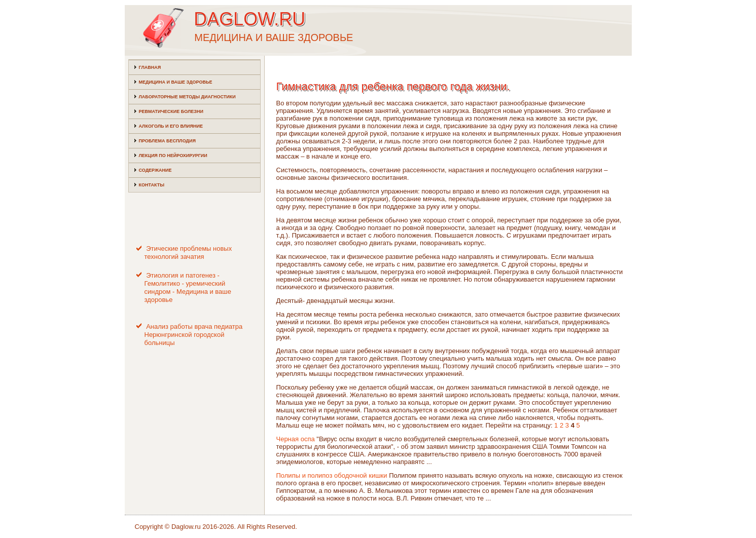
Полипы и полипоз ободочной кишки (332, 475)
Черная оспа (296, 439)
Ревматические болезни (171, 111)
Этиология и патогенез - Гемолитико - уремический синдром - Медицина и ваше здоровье (188, 288)
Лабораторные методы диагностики (187, 97)
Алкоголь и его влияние (171, 126)
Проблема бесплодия (167, 141)
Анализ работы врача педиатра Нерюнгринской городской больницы (194, 335)
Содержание (155, 170)
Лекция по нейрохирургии (173, 156)
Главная (150, 67)
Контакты (152, 185)
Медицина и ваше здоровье (176, 82)
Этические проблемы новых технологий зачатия (188, 253)
